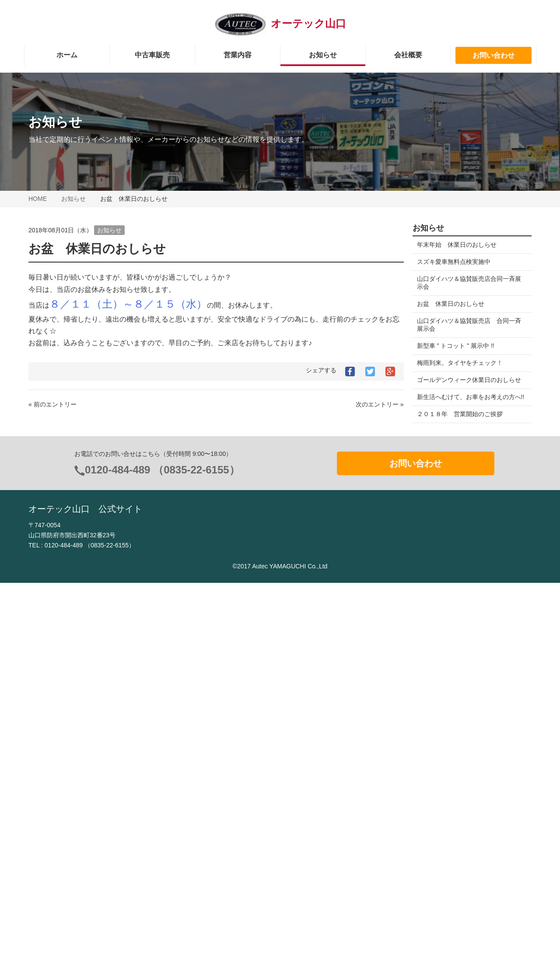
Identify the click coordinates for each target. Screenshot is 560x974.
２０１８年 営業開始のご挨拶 (460, 422)
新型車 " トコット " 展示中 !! (459, 346)
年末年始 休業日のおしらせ (457, 245)
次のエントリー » (380, 404)
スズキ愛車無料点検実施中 (454, 262)
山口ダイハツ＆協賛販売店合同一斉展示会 (469, 283)
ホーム (67, 55)
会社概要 (408, 55)
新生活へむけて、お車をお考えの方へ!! (466, 401)
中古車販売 (152, 55)
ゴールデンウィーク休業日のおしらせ (469, 380)
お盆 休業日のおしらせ (451, 304)
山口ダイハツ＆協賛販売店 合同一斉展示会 (469, 325)
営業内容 (238, 55)
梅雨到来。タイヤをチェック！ (460, 363)
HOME (38, 199)
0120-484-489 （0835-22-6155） (162, 861)
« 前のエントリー (52, 404)
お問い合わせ (493, 55)
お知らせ (323, 55)
